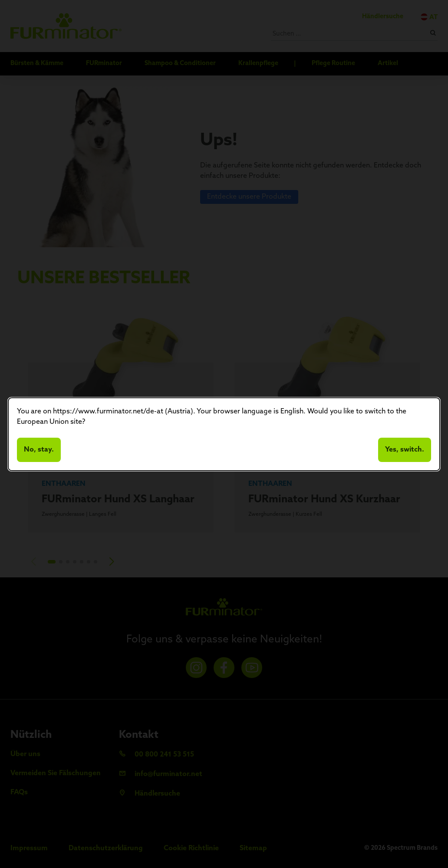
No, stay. (39, 450)
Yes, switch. (405, 450)
